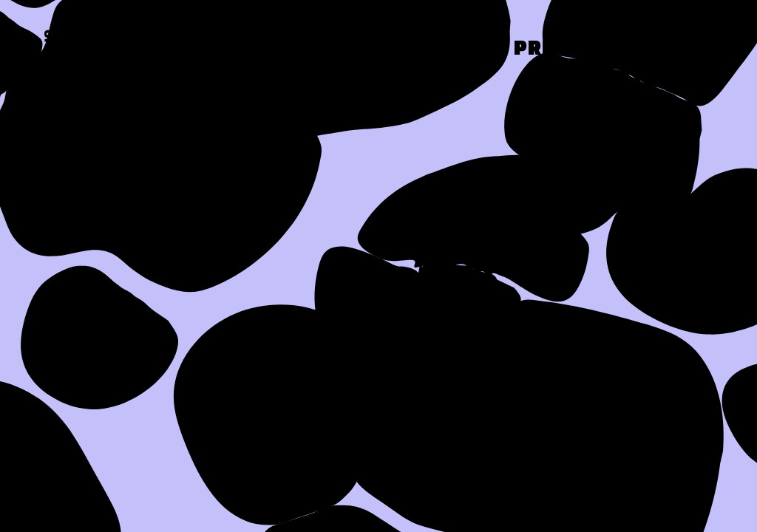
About (350, 50)
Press (548, 50)
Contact (664, 50)
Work (450, 50)
